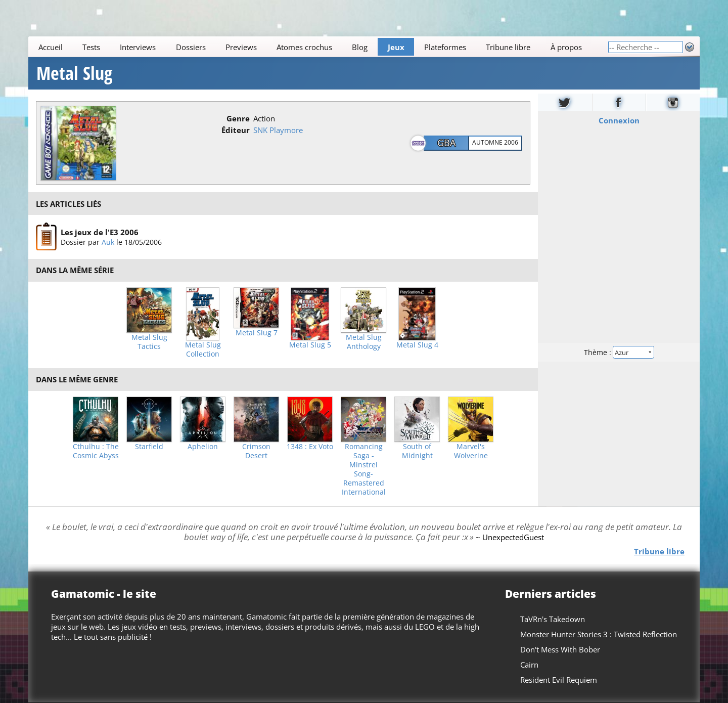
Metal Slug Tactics (149, 342)
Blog (360, 47)
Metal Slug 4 (417, 345)
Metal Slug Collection (203, 349)
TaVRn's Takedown (553, 619)
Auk (108, 242)
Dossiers (191, 47)
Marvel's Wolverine (471, 451)
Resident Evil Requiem (559, 680)
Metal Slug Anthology (364, 342)
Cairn (529, 665)
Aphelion (203, 447)
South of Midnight (417, 451)
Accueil (51, 47)
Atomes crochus (304, 47)
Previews (241, 47)
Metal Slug (74, 73)
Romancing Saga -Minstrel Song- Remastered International (364, 469)
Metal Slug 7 (257, 333)
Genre (238, 118)
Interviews (138, 47)
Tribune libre (508, 47)
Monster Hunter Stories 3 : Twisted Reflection (599, 634)
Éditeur (236, 130)
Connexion (619, 120)
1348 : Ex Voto (310, 447)
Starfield (149, 447)
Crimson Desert (256, 451)
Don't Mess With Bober (560, 649)
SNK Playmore (278, 130)
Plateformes (445, 47)
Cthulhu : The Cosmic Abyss (96, 451)
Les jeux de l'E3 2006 (100, 232)
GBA (446, 143)
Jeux (396, 47)
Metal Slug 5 (310, 345)
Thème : (619, 352)
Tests (91, 47)
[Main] (318, 47)
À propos (566, 47)
